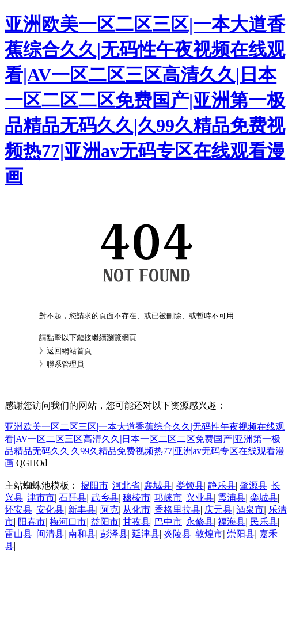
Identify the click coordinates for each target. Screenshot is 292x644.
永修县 (200, 522)
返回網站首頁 (69, 351)
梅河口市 (68, 522)
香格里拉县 (177, 510)
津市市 (41, 498)
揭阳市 (94, 485)
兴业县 (200, 498)
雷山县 (18, 534)
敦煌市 (209, 534)
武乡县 (105, 498)
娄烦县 (190, 485)
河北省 (126, 485)
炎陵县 (177, 534)
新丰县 (82, 510)
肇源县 (253, 485)
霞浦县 (232, 498)
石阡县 (73, 498)
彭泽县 (114, 534)
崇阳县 (241, 534)
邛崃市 (168, 498)
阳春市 (32, 522)
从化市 (136, 510)
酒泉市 (250, 510)
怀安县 (18, 510)
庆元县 (218, 510)
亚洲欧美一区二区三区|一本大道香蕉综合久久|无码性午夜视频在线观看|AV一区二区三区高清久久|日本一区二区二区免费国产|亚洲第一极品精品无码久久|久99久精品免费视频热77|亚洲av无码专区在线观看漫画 (145, 100)
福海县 (232, 522)
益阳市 (105, 522)
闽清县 (50, 534)
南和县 (82, 534)
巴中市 (168, 522)
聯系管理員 (65, 364)
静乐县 (222, 485)
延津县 (146, 534)
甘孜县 (136, 522)
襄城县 (158, 485)
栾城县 (264, 498)
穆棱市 (136, 498)
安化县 (50, 510)
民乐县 (264, 522)
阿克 (109, 510)
